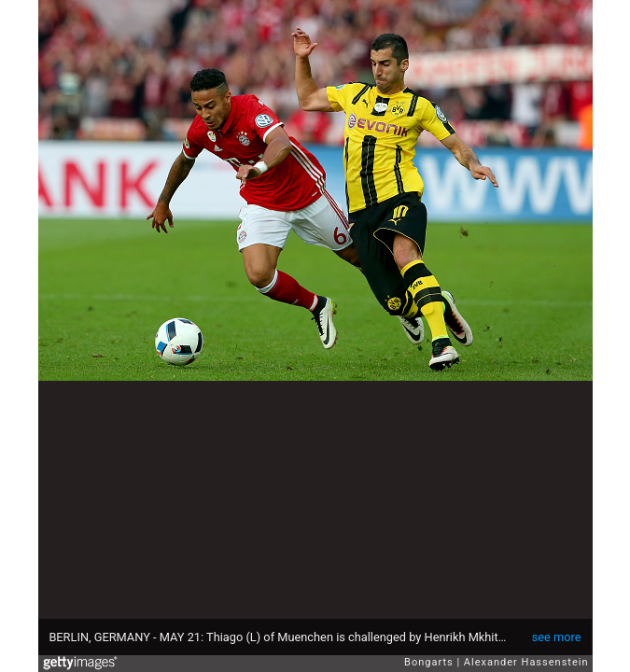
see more (557, 637)
